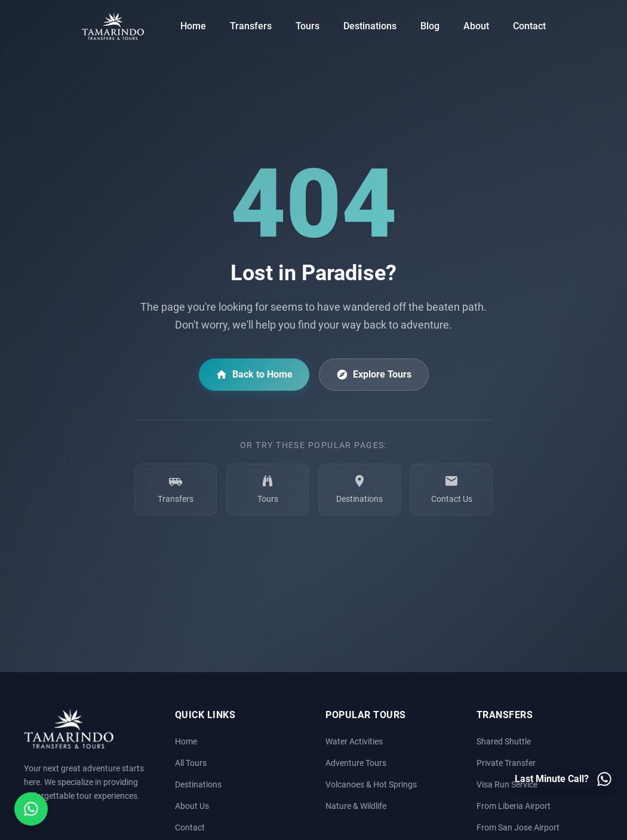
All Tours (191, 763)
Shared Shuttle (504, 742)
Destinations (370, 26)
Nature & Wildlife (356, 806)
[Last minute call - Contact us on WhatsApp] (564, 779)
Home (193, 26)
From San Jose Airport (518, 828)
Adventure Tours (356, 763)
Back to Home (254, 375)
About (476, 26)
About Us (192, 806)
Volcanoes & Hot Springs (371, 785)
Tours (308, 26)
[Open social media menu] (31, 809)
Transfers (251, 26)
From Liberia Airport (514, 806)
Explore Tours (374, 375)
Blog (430, 26)
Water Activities (354, 742)
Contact (529, 26)
